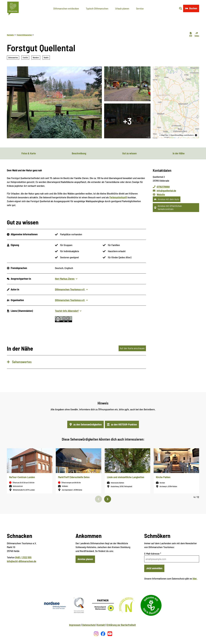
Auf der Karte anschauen (132, 348)
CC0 (100, 137)
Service (140, 8)
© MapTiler (164, 135)
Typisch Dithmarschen (97, 8)
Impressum (75, 625)
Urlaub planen (122, 8)
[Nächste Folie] (108, 499)
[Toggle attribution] (196, 135)
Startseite (10, 35)
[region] (176, 102)
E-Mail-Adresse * (153, 553)
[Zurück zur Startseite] (13, 8)
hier (195, 578)
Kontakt (101, 625)
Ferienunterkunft (118, 197)
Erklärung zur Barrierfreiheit (121, 625)
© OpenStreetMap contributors (181, 135)
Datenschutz (89, 625)
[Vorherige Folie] (98, 499)
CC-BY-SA (196, 472)
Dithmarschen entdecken (66, 8)
